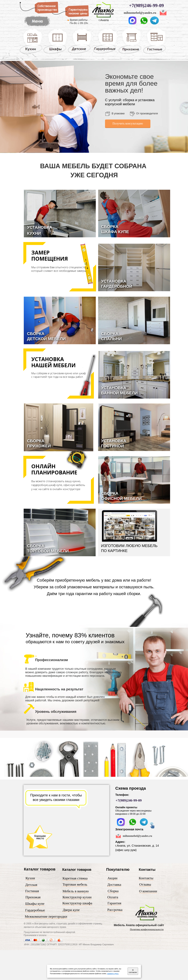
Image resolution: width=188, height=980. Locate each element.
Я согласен (133, 971)
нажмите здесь (113, 974)
